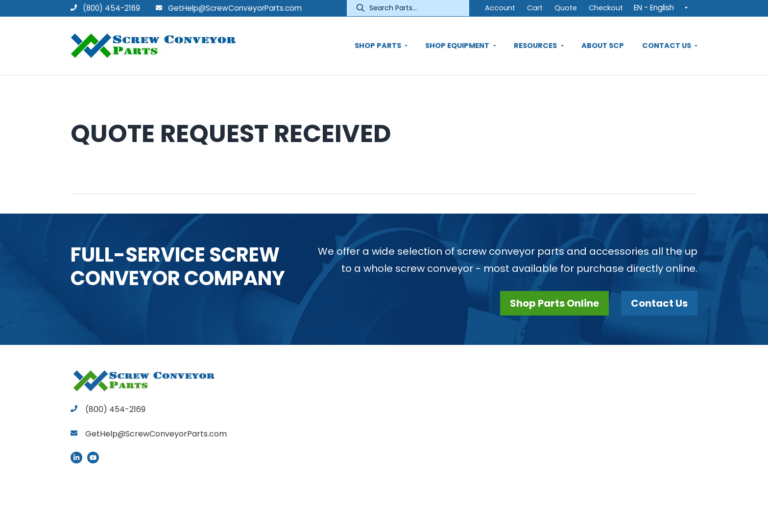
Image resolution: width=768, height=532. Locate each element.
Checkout (606, 8)
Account (500, 8)
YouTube (93, 458)
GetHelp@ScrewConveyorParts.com (235, 8)
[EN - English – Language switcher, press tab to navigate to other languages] (663, 7)
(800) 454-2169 (105, 8)
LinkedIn (76, 458)
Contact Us (659, 303)
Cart (535, 8)
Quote (566, 8)
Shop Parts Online (554, 303)
